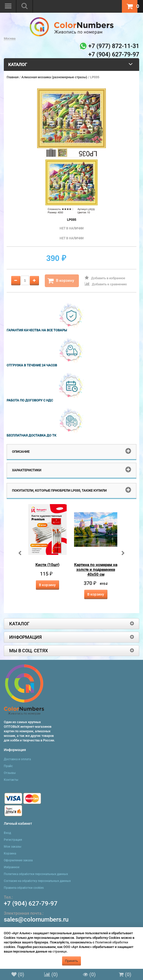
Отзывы (10, 773)
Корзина (10, 853)
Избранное (12, 867)
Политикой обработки (112, 942)
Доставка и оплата (17, 759)
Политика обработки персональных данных (36, 874)
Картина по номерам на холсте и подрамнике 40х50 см (96, 570)
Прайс (8, 766)
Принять (72, 961)
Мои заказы (13, 847)
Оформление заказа (18, 860)
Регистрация (13, 840)
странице (60, 951)
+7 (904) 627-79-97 (31, 904)
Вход (7, 833)
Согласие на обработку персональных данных (37, 881)
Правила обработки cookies (24, 888)
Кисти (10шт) (47, 565)
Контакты (11, 780)
